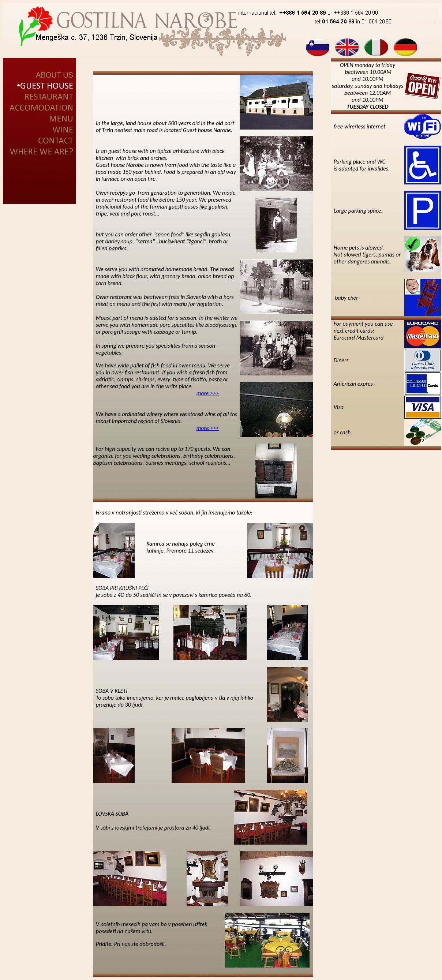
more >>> (208, 393)
